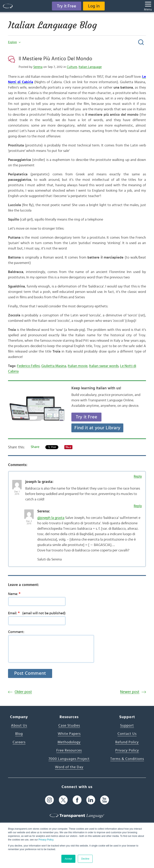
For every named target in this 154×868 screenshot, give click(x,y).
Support (127, 726)
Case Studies (69, 726)
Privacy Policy (46, 840)
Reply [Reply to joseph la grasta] (138, 476)
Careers (19, 742)
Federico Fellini (28, 366)
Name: (16, 594)
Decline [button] (85, 859)
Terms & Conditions (127, 759)
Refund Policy (127, 742)
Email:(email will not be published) (37, 613)
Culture (72, 67)
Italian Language (90, 67)
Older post (23, 692)
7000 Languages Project (69, 759)
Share (35, 447)
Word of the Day (69, 767)
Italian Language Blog (52, 25)
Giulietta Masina (54, 366)
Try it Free (67, 6)
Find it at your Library (97, 428)
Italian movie (78, 366)
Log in (94, 6)
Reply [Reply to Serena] (138, 506)
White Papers (69, 734)
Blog (19, 734)
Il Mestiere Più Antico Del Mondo (55, 59)
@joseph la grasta (51, 518)
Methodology (69, 742)
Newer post (130, 692)
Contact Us (127, 734)
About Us (19, 726)
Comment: (16, 632)
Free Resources (69, 750)
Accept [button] (68, 859)
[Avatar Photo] (17, 483)
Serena (38, 67)
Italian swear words (104, 366)
